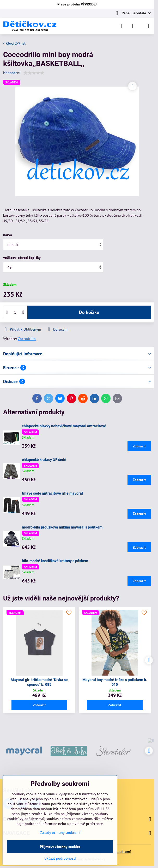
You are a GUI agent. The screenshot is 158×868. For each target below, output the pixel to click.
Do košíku (89, 312)
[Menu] (148, 26)
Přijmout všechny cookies (60, 847)
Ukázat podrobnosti (60, 858)
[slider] (34, 73)
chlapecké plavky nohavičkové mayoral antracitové (64, 426)
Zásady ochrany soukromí (60, 833)
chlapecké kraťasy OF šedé (44, 460)
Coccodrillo (27, 339)
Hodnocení (12, 73)
